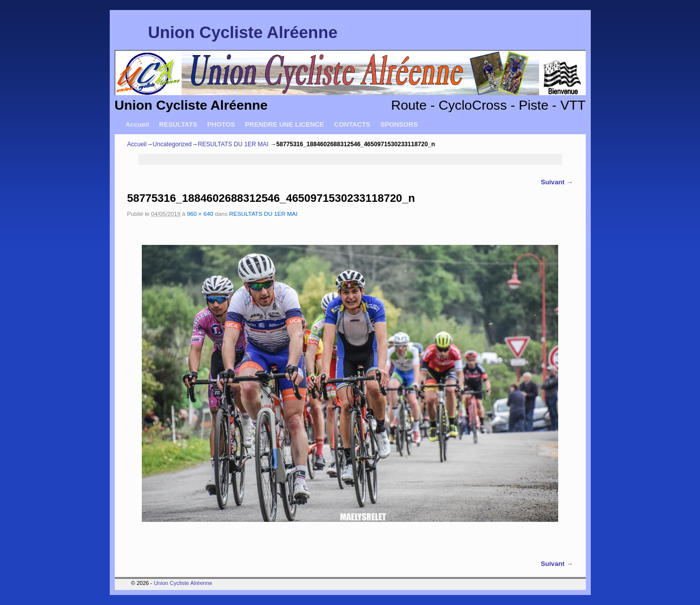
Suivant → (557, 182)
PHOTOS (221, 124)
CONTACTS (352, 124)
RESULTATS (178, 124)
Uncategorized (172, 144)
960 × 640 (200, 214)
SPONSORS (399, 124)
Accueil (138, 124)
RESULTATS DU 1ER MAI (233, 144)
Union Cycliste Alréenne (243, 32)
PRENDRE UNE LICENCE (285, 124)
